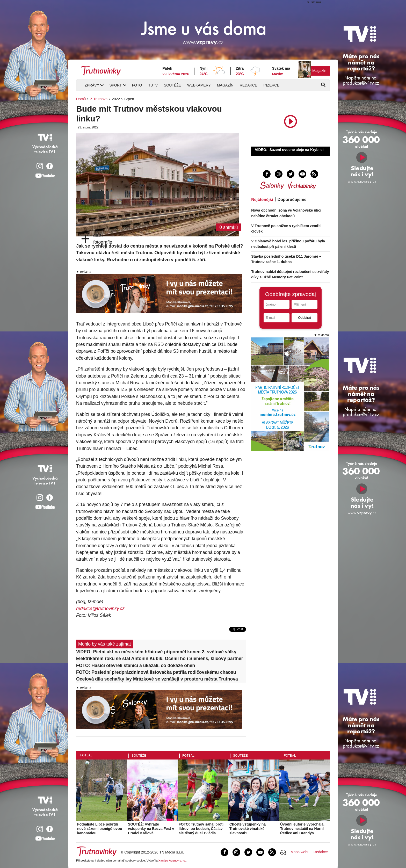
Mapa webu (300, 852)
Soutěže (172, 85)
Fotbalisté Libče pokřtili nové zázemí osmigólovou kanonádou (100, 829)
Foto (137, 85)
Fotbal (86, 755)
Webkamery (199, 85)
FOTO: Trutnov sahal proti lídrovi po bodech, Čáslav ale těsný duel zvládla (201, 829)
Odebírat (304, 318)
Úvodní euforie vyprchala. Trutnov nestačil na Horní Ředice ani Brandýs (302, 829)
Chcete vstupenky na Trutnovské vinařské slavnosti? (248, 829)
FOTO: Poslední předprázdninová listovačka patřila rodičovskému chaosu (156, 672)
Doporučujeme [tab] (292, 200)
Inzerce (271, 85)
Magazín (319, 71)
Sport (115, 85)
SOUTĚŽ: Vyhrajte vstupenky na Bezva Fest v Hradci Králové (151, 829)
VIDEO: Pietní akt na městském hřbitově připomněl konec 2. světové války (156, 652)
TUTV (153, 85)
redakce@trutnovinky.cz (100, 609)
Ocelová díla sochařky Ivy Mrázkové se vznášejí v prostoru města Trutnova (157, 679)
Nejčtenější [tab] (262, 200)
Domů (81, 99)
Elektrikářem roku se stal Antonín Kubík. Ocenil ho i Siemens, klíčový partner (160, 659)
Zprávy (92, 85)
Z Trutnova (99, 99)
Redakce (249, 85)
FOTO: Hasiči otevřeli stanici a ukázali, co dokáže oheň (136, 666)
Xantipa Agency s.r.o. (172, 860)
